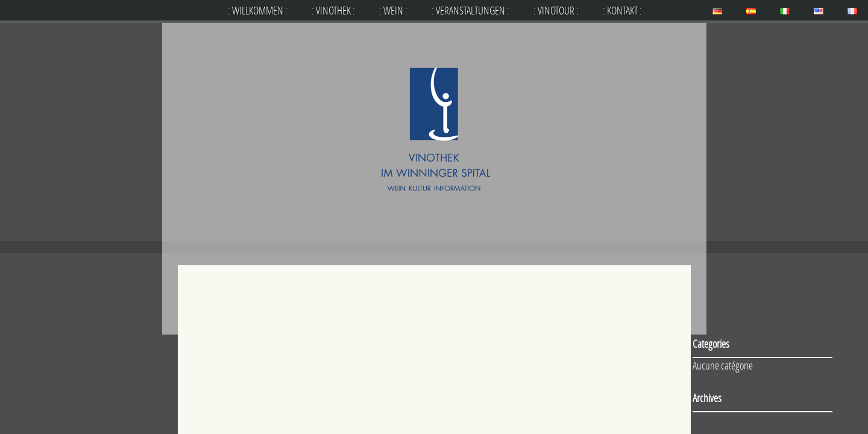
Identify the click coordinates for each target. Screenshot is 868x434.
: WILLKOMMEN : (258, 10)
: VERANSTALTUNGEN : (470, 10)
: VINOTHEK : (333, 10)
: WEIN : (393, 10)
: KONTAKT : (622, 10)
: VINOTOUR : (556, 10)
